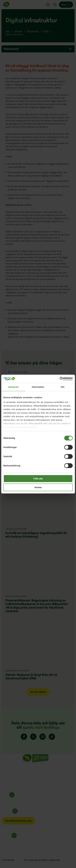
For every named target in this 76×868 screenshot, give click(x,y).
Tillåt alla (38, 479)
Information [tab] (38, 387)
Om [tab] (63, 387)
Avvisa (38, 487)
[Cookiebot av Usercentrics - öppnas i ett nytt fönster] (60, 379)
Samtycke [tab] (13, 387)
